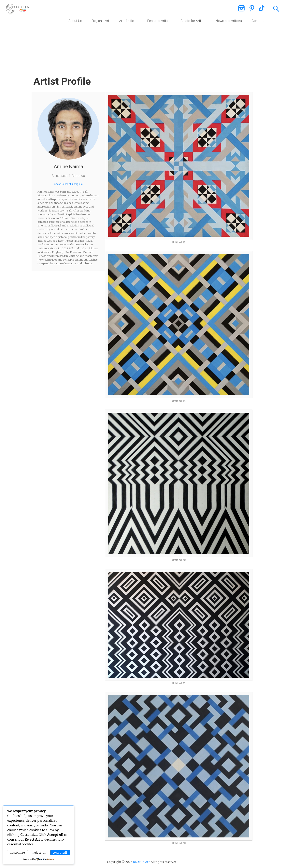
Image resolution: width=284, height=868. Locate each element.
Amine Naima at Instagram (68, 184)
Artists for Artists (193, 21)
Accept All (60, 853)
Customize (17, 853)
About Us (75, 21)
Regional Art (101, 21)
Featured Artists (159, 21)
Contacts (258, 21)
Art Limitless (128, 21)
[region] (142, 33)
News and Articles (229, 21)
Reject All (39, 853)
